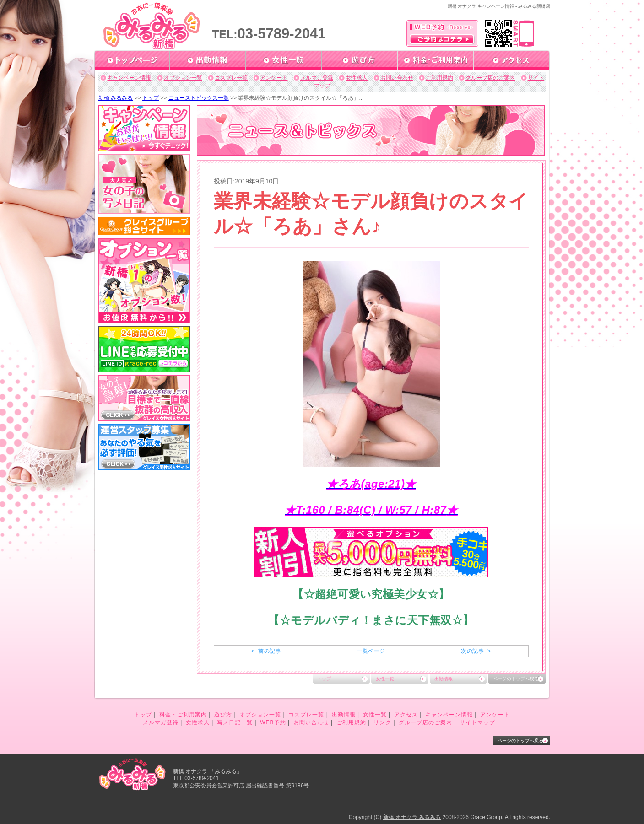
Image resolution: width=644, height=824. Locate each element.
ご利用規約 (439, 78)
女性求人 (357, 78)
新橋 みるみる (116, 98)
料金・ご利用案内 (183, 715)
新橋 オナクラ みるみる (412, 817)
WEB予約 (273, 722)
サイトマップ (477, 722)
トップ (151, 98)
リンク (382, 722)
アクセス (406, 715)
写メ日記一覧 (235, 722)
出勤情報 (444, 679)
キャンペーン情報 (129, 78)
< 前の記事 (266, 651)
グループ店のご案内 (490, 78)
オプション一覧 (183, 78)
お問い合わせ (397, 78)
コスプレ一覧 (231, 78)
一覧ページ (371, 651)
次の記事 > (476, 651)
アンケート (274, 78)
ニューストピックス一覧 (199, 98)
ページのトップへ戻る (516, 679)
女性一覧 (385, 679)
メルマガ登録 (317, 78)
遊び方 (223, 715)
